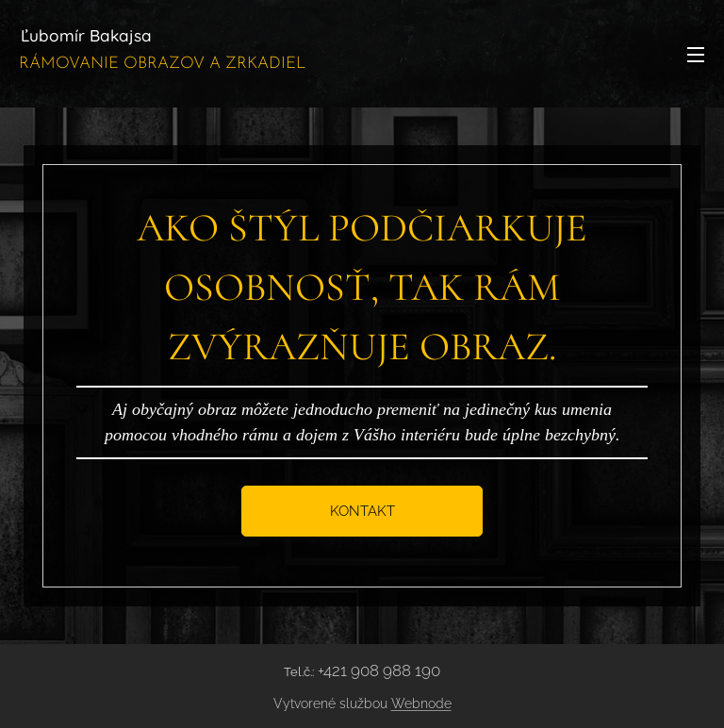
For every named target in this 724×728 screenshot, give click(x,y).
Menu (696, 55)
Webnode (421, 703)
